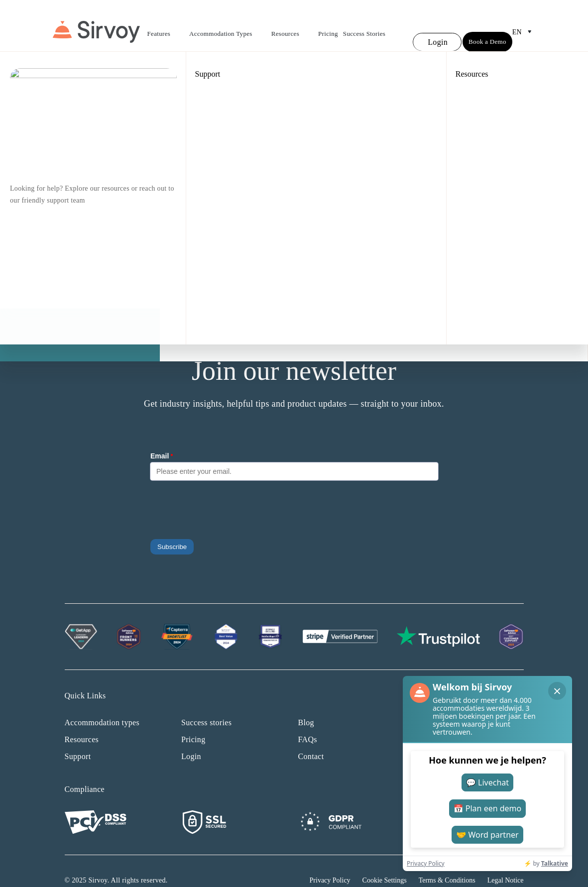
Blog (306, 704)
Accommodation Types (228, 26)
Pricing (328, 25)
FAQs (308, 721)
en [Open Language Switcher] (524, 23)
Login (191, 738)
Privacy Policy (330, 862)
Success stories (206, 704)
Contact (311, 738)
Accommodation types (102, 704)
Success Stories (364, 25)
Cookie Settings (385, 862)
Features (166, 26)
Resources (292, 26)
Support (78, 738)
